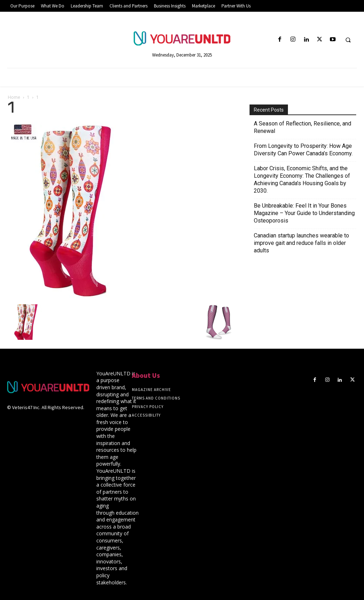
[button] (348, 40)
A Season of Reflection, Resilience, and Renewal (303, 127)
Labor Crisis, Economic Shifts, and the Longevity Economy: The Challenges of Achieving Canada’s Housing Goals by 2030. (302, 180)
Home (14, 97)
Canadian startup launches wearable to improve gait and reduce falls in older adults (301, 243)
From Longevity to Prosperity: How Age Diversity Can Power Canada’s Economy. (303, 150)
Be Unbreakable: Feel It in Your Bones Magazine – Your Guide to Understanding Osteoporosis (304, 213)
